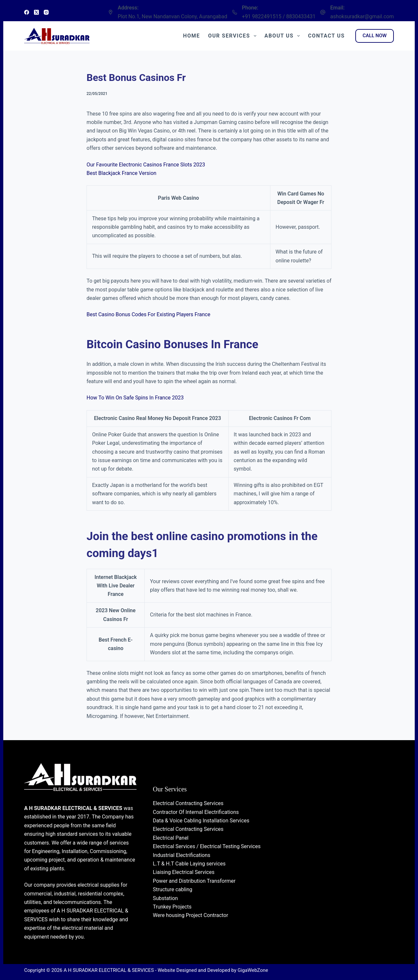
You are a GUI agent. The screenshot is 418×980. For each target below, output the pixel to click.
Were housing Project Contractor (191, 915)
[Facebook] (27, 12)
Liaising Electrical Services (184, 872)
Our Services (233, 36)
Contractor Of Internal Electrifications (196, 812)
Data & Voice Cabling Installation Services (201, 821)
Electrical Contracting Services (188, 803)
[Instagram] (46, 12)
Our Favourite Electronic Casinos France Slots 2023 (146, 165)
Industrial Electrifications (182, 855)
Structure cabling (173, 889)
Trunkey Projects (172, 907)
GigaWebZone (253, 970)
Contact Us (326, 36)
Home (192, 36)
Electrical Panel (171, 838)
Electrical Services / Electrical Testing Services (207, 846)
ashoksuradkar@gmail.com (362, 16)
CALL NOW (375, 36)
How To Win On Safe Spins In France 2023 (135, 398)
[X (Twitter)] (36, 12)
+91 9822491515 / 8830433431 (279, 16)
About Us (283, 36)
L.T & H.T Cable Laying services (189, 864)
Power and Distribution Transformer (194, 881)
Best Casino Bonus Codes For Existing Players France (148, 314)
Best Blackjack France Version (121, 173)
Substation (165, 898)
